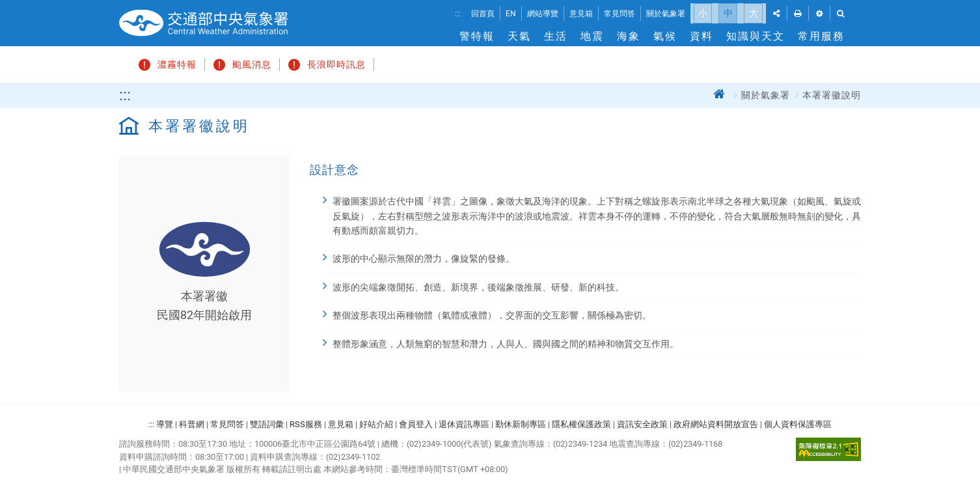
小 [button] (703, 13)
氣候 (665, 36)
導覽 (165, 421)
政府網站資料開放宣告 (716, 421)
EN (511, 13)
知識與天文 (755, 36)
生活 (556, 36)
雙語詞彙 (267, 421)
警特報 (477, 36)
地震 (592, 36)
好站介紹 (376, 421)
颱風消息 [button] (240, 63)
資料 (701, 36)
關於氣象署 (666, 13)
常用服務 (821, 36)
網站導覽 (543, 13)
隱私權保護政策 (581, 421)
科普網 (192, 421)
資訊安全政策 (642, 421)
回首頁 (483, 13)
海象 (629, 36)
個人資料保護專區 (798, 421)
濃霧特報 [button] (166, 63)
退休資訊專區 (464, 421)
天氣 (519, 36)
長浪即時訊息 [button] (325, 63)
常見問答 (619, 13)
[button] (776, 13)
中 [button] (728, 13)
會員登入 (416, 421)
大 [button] (754, 13)
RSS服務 (306, 421)
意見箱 (581, 13)
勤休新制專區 (521, 421)
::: (458, 13)
